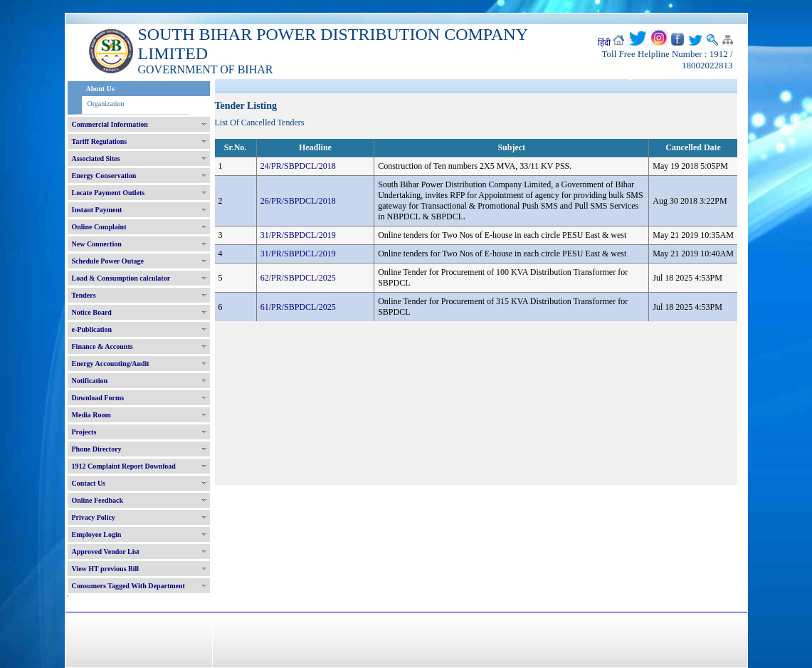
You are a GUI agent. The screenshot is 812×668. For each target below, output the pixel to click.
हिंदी (604, 43)
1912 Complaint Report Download (124, 466)
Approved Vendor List (106, 552)
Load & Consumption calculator (121, 278)
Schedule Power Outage (108, 261)
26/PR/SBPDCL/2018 (298, 201)
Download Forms (98, 398)
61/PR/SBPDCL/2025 (298, 307)
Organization (106, 104)
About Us (100, 89)
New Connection (97, 244)
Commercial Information (110, 124)
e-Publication (92, 329)
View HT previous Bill (106, 569)
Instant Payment (97, 210)
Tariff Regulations (100, 141)
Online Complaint (99, 227)
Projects (84, 432)
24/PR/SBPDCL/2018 (298, 166)
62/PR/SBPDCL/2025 (298, 278)
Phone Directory (97, 449)
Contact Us (89, 483)
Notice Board (92, 312)
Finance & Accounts (102, 346)
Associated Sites (96, 158)
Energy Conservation (104, 176)
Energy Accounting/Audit (111, 364)
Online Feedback (98, 500)
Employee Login (97, 534)
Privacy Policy (94, 517)
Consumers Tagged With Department (128, 586)
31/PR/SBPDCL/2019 (298, 235)
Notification (90, 381)
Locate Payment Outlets (109, 193)
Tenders (84, 295)
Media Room (91, 415)
